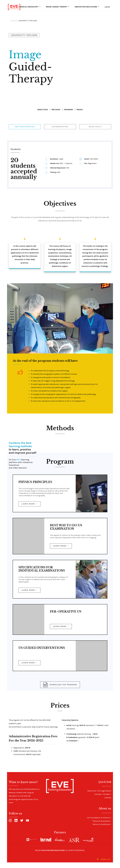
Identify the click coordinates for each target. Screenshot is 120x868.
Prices (80, 110)
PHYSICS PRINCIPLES (35, 482)
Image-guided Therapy (57, 7)
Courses (98, 794)
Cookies (108, 798)
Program (68, 110)
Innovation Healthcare (86, 7)
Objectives (43, 110)
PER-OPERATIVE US (66, 612)
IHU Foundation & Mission (98, 818)
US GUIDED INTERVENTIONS (42, 648)
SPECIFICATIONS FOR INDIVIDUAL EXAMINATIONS (42, 569)
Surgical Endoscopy (29, 7)
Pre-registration (25, 127)
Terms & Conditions (101, 824)
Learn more (28, 504)
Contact (107, 794)
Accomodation (60, 127)
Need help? (95, 127)
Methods (56, 110)
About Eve (92, 791)
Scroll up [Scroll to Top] (103, 859)
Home (13, 21)
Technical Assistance (101, 821)
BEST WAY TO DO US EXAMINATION (66, 527)
